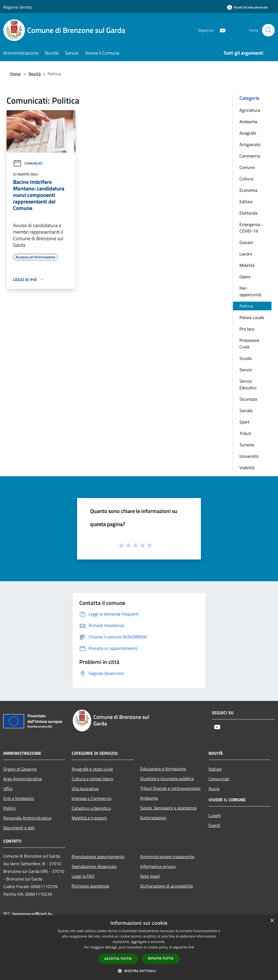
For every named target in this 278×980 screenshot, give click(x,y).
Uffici (8, 789)
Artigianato (250, 144)
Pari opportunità (250, 291)
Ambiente (248, 122)
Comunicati (28, 163)
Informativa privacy (158, 866)
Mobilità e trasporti (89, 818)
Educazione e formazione (163, 769)
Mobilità (247, 265)
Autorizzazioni (153, 818)
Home (15, 74)
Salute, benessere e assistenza (168, 808)
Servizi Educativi (248, 384)
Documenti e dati (19, 828)
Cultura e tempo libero (92, 779)
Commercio (250, 156)
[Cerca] (268, 30)
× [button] (272, 921)
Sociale (246, 410)
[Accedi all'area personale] (247, 7)
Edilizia (246, 202)
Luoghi (215, 815)
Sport (244, 422)
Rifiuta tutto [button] (161, 958)
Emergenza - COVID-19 (251, 228)
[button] (139, 971)
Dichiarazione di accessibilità (166, 886)
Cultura (246, 179)
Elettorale (249, 213)
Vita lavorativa (85, 789)
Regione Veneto (18, 7)
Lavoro (246, 254)
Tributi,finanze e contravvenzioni (170, 788)
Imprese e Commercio (91, 798)
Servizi (246, 370)
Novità (35, 74)
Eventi (214, 825)
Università (249, 456)
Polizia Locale (252, 317)
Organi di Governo (20, 769)
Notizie (215, 769)
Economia (248, 190)
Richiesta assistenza (90, 886)
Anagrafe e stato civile (92, 769)
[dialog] (139, 947)
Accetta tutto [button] (118, 959)
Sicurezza (248, 399)
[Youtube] (220, 30)
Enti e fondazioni (19, 798)
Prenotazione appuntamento (98, 857)
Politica (246, 306)
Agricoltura (250, 110)
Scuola (246, 358)
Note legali (150, 876)
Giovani (246, 242)
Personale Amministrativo (27, 818)
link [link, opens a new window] (191, 947)
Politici (10, 808)
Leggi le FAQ (83, 876)
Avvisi (214, 789)
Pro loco (247, 329)
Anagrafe (248, 133)
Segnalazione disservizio (94, 866)
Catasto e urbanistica (91, 808)
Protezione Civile (249, 344)
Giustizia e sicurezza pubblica (167, 778)
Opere (245, 277)
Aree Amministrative (23, 779)
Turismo (247, 445)
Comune (247, 167)
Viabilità (247, 468)
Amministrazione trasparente (167, 857)
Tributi (245, 433)
